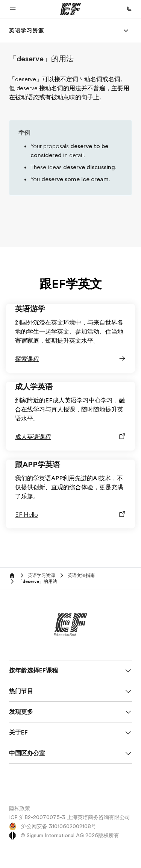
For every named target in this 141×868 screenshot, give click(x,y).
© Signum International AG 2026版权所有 (64, 835)
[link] (27, 30)
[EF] (70, 9)
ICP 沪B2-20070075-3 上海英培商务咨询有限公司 (70, 817)
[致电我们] (129, 9)
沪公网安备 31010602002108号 (53, 826)
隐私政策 (20, 808)
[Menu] (126, 30)
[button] (13, 9)
